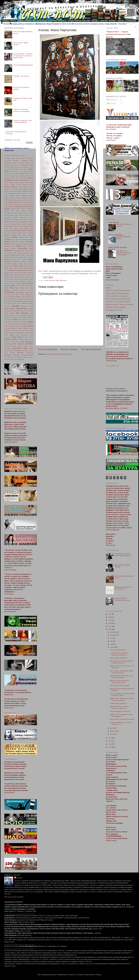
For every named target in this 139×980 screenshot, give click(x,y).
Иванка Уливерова (28, 233)
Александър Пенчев (11, 163)
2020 (110, 617)
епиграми (23, 222)
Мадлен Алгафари (28, 257)
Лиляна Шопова (10, 248)
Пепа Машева (26, 297)
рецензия (30, 315)
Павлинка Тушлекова (27, 290)
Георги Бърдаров (9, 196)
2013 (110, 744)
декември (114, 632)
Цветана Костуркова (28, 351)
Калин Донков (22, 235)
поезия (16, 306)
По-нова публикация (48, 349)
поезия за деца (27, 306)
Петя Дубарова (9, 303)
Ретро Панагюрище (21, 315)
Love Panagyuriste (19, 359)
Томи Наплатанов (27, 342)
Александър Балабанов (11, 160)
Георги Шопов (8, 200)
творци (14, 339)
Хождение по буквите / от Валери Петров (123, 588)
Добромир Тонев (9, 213)
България (8, 180)
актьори (13, 158)
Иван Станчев (28, 230)
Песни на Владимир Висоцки (23, 65)
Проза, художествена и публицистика (118, 299)
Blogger (99, 975)
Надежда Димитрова (20, 275)
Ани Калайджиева (24, 167)
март (112, 728)
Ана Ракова (14, 165)
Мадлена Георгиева (11, 259)
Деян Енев (13, 204)
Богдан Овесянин (9, 176)
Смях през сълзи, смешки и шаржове (118, 302)
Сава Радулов (8, 320)
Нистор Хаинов (10, 286)
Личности (8, 250)
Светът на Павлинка (116, 235)
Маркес (26, 268)
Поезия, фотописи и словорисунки (117, 296)
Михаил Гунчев (15, 270)
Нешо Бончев (15, 279)
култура (13, 246)
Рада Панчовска (16, 311)
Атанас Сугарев (15, 174)
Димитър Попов (9, 211)
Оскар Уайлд (29, 286)
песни (11, 299)
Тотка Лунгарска (19, 344)
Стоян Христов (29, 337)
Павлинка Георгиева (11, 290)
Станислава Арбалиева (11, 328)
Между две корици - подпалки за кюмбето (120, 304)
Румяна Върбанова (27, 317)
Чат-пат (20, 353)
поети (7, 308)
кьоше (19, 246)
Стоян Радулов (17, 337)
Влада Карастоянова (16, 191)
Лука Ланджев (17, 253)
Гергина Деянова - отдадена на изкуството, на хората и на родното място (23, 56)
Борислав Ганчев (9, 178)
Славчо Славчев (22, 322)
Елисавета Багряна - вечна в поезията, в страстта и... (119, 707)
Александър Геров (27, 160)
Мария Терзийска (18, 268)
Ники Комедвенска (24, 279)
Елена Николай (15, 220)
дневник (31, 211)
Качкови (25, 239)
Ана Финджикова (23, 165)
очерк (11, 288)
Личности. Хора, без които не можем (118, 290)
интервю (7, 235)
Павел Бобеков (20, 288)
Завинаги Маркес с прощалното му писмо (122, 599)
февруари (114, 731)
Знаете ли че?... (18, 226)
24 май (7, 158)
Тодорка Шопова (15, 342)
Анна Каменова (14, 169)
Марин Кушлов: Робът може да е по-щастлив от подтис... (122, 677)
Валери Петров (14, 182)
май (112, 644)
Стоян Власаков (19, 333)
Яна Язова (27, 357)
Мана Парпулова (61, 280)
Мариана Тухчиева (18, 264)
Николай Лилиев (24, 281)
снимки (30, 322)
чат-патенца (30, 353)
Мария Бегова (19, 266)
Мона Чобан (18, 273)
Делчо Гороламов (24, 202)
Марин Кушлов (9, 266)
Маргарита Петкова (20, 262)
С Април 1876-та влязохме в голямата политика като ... (119, 654)
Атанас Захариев (24, 171)
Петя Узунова (17, 303)
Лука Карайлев (9, 253)
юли (112, 638)
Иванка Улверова (17, 233)
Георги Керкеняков (16, 198)
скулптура (15, 322)
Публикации (112, 100)
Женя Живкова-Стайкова (20, 224)
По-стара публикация (91, 349)
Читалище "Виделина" (12, 355)
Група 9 (25, 200)
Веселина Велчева (18, 189)
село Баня (30, 320)
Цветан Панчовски (16, 351)
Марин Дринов (29, 264)
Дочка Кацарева (9, 215)
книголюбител (14, 242)
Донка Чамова (29, 213)
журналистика (9, 226)
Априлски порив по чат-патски (120, 711)
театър (20, 339)
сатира (15, 319)
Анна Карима (23, 169)
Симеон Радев (8, 322)
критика (13, 244)
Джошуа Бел (20, 204)
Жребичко (30, 224)
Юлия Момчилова (9, 357)
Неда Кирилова (15, 277)
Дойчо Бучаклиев (19, 213)
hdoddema (81, 975)
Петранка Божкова (28, 299)
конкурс (22, 242)
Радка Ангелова (25, 311)
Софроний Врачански (27, 324)
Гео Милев (23, 193)
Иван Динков (24, 228)
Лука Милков (26, 253)
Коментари (112, 103)
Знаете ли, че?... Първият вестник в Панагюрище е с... (121, 715)
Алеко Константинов (27, 158)
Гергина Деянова (17, 200)
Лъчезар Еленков (24, 255)
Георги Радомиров (28, 198)
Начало (108, 288)
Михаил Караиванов (27, 270)
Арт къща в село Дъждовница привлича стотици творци (124, 253)
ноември (113, 635)
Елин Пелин (24, 220)
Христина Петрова (10, 346)
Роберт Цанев (8, 317)
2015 (110, 738)
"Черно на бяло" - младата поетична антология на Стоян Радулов (118, 34)
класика (31, 239)
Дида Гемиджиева (10, 206)
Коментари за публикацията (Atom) (60, 354)
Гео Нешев (30, 193)
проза (12, 308)
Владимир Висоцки (28, 191)
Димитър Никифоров (27, 209)
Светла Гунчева (23, 320)
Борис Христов (29, 176)
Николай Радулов (16, 283)
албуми (18, 158)
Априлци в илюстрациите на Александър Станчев (119, 681)
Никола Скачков (14, 281)
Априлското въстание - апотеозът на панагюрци (21, 110)
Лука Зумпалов (29, 251)
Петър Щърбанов (28, 301)
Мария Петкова (29, 266)
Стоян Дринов (9, 335)
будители (30, 178)
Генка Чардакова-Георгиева (12, 193)
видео (25, 189)
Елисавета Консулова (15, 222)
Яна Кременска (19, 357)
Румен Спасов (17, 317)
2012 (110, 747)
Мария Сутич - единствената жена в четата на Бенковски (122, 699)
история (14, 235)
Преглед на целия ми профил (14, 897)
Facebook (11, 359)
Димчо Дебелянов (21, 211)
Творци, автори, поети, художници (117, 293)
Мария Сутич (8, 268)
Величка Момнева (11, 187)
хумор (25, 348)
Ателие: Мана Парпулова (118, 703)
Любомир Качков (17, 257)
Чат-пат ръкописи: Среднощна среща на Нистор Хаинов (122, 694)
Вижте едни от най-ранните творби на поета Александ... (121, 672)
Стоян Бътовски (9, 333)
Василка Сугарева (28, 185)
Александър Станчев (24, 163)
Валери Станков (24, 183)
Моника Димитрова (28, 273)
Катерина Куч (24, 237)
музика (7, 275)
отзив (6, 288)
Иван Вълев (14, 228)
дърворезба (8, 217)
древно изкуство (19, 215)
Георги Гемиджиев (22, 196)
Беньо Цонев (29, 174)
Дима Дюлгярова (21, 206)
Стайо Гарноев (28, 326)
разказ (12, 313)
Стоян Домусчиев (28, 333)
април (112, 647)
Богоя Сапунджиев (19, 176)
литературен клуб (25, 248)
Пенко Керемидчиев (27, 295)
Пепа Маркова (16, 297)
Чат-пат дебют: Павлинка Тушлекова (122, 719)
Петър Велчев (8, 301)
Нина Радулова (28, 283)
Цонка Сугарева (10, 353)
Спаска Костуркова (10, 326)
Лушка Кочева (15, 255)
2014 (110, 741)
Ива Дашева (26, 226)
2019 (110, 620)
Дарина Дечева (13, 202)
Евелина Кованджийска (21, 217)
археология (15, 171)
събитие (8, 339)
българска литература (20, 180)
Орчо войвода (20, 286)
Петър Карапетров (18, 301)
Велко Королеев (23, 187)
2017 (110, 626)
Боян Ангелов (21, 178)
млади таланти (9, 273)
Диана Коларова (29, 204)
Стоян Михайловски (22, 335)
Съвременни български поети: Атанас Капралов (123, 555)
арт (10, 171)
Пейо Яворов (16, 295)
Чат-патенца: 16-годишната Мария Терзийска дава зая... (121, 662)
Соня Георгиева (16, 324)
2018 (110, 623)
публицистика (21, 308)
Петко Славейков (18, 299)
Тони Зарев (8, 344)
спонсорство (19, 326)
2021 (110, 614)
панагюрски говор (22, 292)
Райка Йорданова (22, 313)
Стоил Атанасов (15, 331)
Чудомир (24, 355)
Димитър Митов (16, 209)
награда (12, 275)
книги (7, 242)
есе (10, 224)
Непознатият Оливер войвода (120, 686)
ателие (46, 280)
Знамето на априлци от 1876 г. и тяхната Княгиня (23, 121)
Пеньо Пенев (8, 297)
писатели (25, 303)
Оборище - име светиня (21, 76)
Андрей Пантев (14, 167)
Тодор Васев (26, 339)
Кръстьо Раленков (22, 244)
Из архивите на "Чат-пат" (114, 310)
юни (112, 641)
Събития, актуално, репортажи (116, 307)
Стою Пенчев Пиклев (27, 331)
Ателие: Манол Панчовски (119, 658)
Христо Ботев (22, 346)
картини (52, 280)
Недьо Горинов (25, 277)
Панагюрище (10, 292)
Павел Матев (29, 288)
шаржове (30, 355)
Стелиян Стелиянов (23, 328)
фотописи (29, 344)
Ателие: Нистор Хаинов (118, 650)
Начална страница (69, 349)
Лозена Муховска (19, 251)
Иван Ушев (8, 233)
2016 (110, 629)
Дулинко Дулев (29, 215)
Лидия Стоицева (28, 246)
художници (17, 348)
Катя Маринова (17, 239)
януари (113, 734)
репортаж (12, 315)
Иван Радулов (17, 231)
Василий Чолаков (15, 185)
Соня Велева (8, 324)
